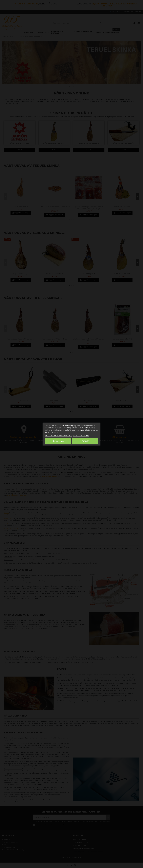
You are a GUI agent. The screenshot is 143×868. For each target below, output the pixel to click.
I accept (85, 441)
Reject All (58, 441)
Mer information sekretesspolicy (58, 435)
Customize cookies (81, 435)
